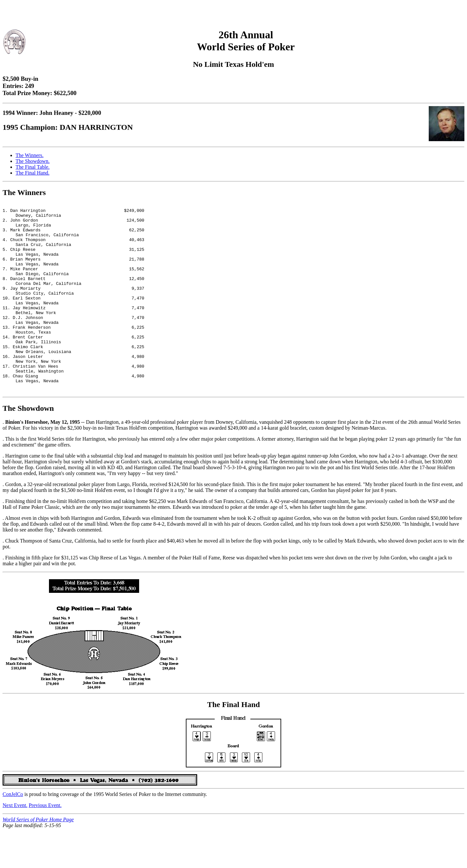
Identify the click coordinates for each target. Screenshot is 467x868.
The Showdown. (33, 161)
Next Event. (15, 842)
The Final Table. (33, 167)
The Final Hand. (32, 173)
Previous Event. (45, 842)
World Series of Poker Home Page (38, 856)
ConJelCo (13, 831)
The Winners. (30, 155)
